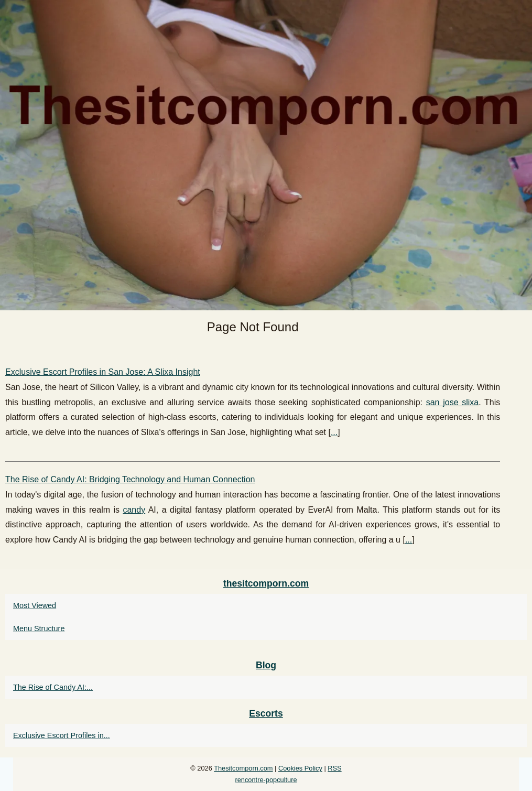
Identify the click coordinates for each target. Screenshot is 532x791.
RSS (334, 768)
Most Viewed (35, 605)
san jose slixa (453, 402)
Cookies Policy (300, 768)
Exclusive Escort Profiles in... (62, 735)
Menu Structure (39, 629)
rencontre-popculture (266, 780)
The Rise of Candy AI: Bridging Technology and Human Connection (130, 479)
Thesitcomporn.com (243, 768)
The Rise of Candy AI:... (53, 687)
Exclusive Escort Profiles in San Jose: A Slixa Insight (103, 372)
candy (134, 510)
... (334, 432)
